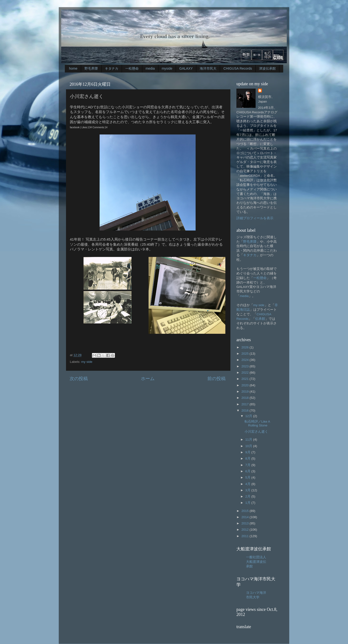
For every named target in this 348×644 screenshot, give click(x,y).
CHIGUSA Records (238, 68)
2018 (246, 398)
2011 (246, 536)
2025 (246, 354)
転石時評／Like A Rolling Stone (257, 423)
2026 (246, 347)
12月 (249, 416)
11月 (249, 440)
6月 (248, 471)
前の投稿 (216, 379)
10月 (249, 446)
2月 (248, 496)
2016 (246, 410)
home (73, 68)
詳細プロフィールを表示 (255, 218)
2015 (246, 511)
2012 (246, 530)
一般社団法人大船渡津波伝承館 (256, 562)
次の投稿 (79, 379)
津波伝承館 (267, 68)
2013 (246, 523)
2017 (246, 404)
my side (87, 362)
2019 (246, 392)
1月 (248, 503)
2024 (246, 360)
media (150, 68)
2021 (246, 379)
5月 (248, 477)
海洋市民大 (208, 68)
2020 (246, 385)
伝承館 (260, 319)
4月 (248, 484)
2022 (246, 373)
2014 (246, 517)
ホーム (148, 379)
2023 (246, 366)
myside (167, 68)
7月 (248, 465)
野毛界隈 (91, 68)
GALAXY (186, 68)
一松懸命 (132, 68)
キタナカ (112, 68)
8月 (248, 459)
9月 (248, 452)
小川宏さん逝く (256, 432)
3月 (248, 490)
